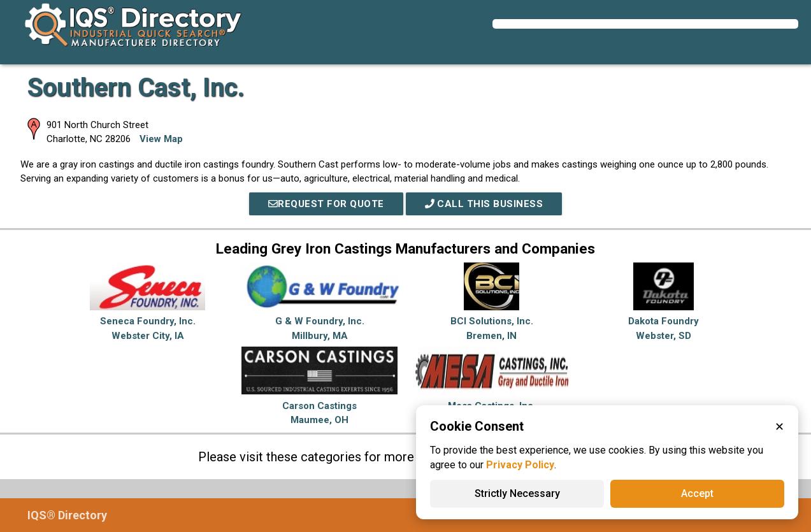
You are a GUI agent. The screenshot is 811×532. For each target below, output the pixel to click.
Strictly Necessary (517, 493)
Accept (697, 493)
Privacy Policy (520, 465)
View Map (161, 139)
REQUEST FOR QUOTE (326, 204)
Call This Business (484, 204)
